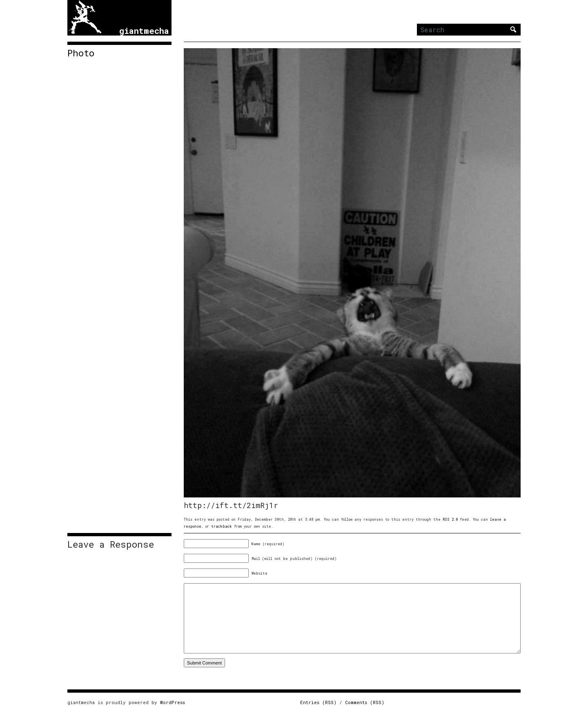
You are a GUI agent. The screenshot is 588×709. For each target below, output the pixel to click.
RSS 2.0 (450, 519)
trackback (222, 526)
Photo (81, 53)
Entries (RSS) (318, 702)
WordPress (173, 702)
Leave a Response (111, 544)
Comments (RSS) (365, 702)
